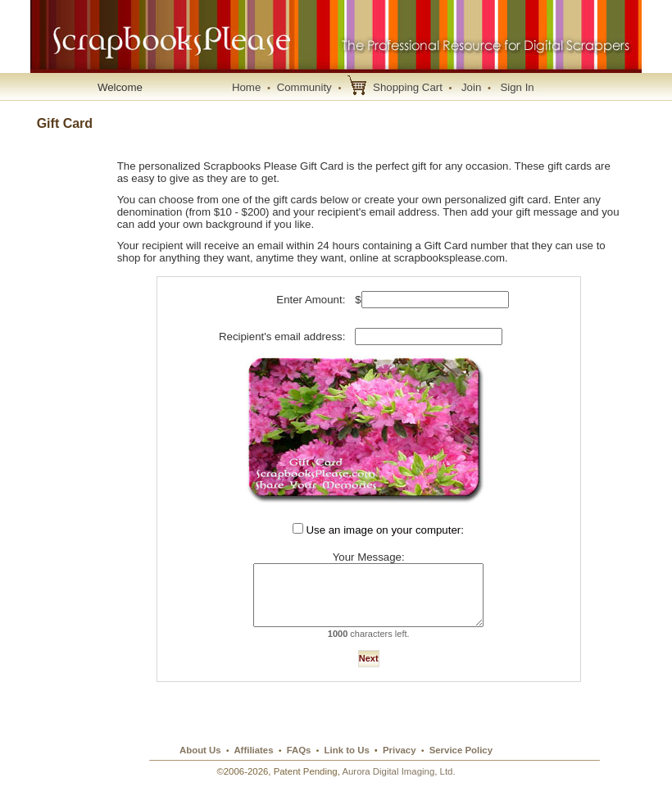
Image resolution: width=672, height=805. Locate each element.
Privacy (400, 765)
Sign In (517, 87)
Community (304, 87)
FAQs (299, 765)
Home (246, 87)
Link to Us (347, 765)
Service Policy (461, 765)
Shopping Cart (408, 87)
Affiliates (253, 765)
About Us (200, 765)
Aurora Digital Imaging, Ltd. (398, 786)
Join (471, 87)
